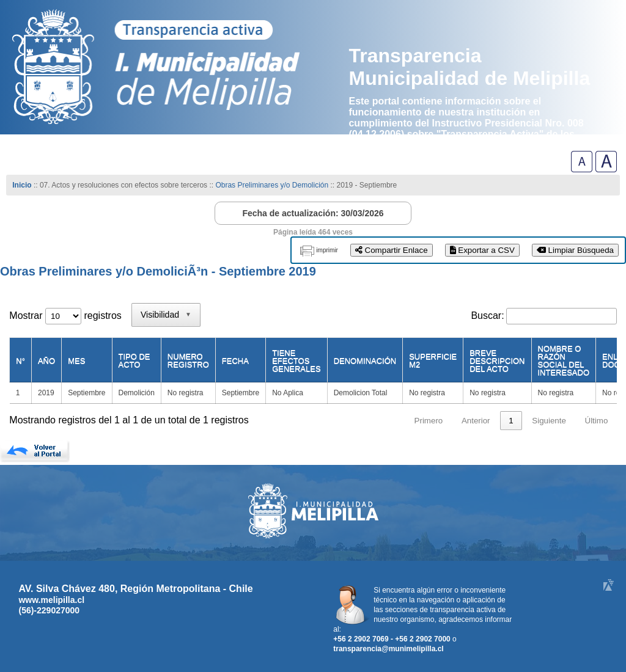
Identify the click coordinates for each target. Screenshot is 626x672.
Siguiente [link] (549, 421)
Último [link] (597, 421)
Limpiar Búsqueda (575, 250)
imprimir (327, 250)
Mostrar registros (65, 316)
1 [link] (511, 421)
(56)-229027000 (49, 610)
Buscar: (487, 316)
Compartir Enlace (392, 250)
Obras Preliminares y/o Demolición (272, 185)
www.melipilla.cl (51, 600)
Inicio (22, 185)
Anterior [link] (476, 421)
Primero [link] (429, 421)
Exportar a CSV (482, 250)
